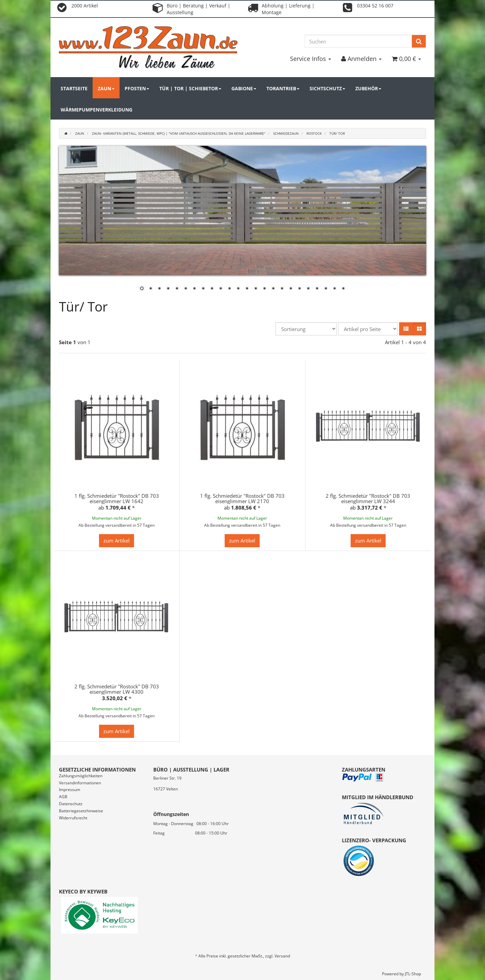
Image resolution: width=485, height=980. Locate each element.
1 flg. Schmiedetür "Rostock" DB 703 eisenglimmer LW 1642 (117, 499)
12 (238, 289)
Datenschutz (71, 804)
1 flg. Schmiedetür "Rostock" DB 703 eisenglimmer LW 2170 (242, 499)
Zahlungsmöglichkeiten (81, 776)
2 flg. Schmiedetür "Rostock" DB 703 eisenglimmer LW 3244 (368, 499)
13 (247, 289)
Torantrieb (283, 88)
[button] (406, 329)
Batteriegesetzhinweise (81, 811)
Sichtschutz (327, 88)
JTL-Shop (413, 974)
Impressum (70, 790)
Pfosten (137, 88)
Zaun (106, 88)
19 (299, 289)
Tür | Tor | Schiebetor (190, 88)
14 (256, 289)
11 (229, 289)
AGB (63, 797)
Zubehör (368, 88)
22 (326, 289)
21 (317, 289)
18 (291, 289)
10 (221, 289)
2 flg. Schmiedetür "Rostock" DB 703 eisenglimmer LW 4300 (117, 689)
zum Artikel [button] (117, 541)
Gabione (244, 88)
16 (273, 289)
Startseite (74, 88)
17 (282, 289)
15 (264, 289)
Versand (282, 956)
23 (334, 289)
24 (343, 289)
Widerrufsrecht (73, 818)
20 (308, 289)
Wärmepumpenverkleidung (96, 110)
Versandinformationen (80, 783)
